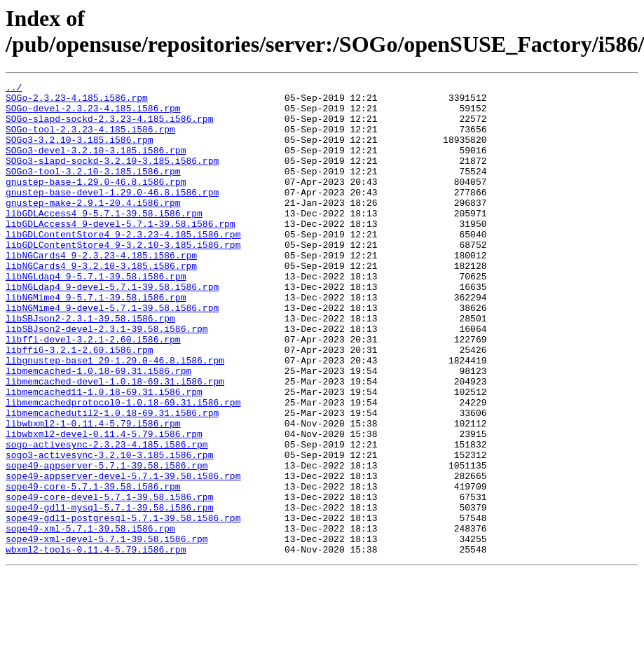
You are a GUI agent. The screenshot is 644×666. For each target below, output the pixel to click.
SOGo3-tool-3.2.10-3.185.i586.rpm (93, 190)
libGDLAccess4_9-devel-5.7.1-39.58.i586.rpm (121, 253)
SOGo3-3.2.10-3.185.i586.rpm (80, 152)
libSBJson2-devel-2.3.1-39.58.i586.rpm (107, 379)
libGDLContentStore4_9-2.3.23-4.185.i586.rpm (123, 265)
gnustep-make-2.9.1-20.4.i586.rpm (93, 228)
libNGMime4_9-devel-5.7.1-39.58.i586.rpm (112, 354)
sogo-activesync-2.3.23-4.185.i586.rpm (107, 518)
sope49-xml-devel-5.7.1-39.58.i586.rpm (107, 631)
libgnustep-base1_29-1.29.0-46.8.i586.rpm (115, 417)
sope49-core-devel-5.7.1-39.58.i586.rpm (109, 581)
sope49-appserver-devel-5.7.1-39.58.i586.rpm (123, 555)
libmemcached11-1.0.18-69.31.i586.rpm (104, 455)
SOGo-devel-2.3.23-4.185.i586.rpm (93, 114)
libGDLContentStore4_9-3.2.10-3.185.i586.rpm (123, 278)
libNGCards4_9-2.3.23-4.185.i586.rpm (101, 291)
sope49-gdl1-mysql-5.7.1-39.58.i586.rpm (109, 593)
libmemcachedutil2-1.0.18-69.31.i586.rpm (112, 480)
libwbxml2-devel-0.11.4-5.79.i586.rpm (104, 505)
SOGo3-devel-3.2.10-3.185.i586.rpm (96, 165)
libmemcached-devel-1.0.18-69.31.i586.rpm (115, 442)
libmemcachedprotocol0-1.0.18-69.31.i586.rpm (123, 467)
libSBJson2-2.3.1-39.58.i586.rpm (90, 366)
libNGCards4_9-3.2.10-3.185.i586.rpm (101, 303)
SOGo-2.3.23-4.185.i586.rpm (77, 102)
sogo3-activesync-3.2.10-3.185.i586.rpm (109, 530)
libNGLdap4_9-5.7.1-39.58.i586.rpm (96, 316)
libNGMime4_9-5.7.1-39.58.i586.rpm (96, 341)
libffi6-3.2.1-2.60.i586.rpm (80, 404)
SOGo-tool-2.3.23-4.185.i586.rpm (90, 139)
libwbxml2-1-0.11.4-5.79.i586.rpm (93, 492)
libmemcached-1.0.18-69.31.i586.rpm (98, 429)
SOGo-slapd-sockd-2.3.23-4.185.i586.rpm (109, 127)
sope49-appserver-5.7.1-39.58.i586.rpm (107, 543)
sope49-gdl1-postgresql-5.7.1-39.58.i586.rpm (123, 606)
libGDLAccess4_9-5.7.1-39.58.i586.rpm (104, 240)
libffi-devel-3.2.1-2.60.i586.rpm (93, 391)
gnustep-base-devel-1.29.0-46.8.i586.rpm (112, 215)
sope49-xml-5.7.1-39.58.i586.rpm (90, 618)
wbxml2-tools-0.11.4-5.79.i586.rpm (96, 644)
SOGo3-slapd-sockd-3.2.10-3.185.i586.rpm (112, 177)
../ (14, 89)
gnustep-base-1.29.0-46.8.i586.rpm (96, 202)
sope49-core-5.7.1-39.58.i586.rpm (93, 568)
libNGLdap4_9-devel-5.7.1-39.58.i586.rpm (112, 328)
